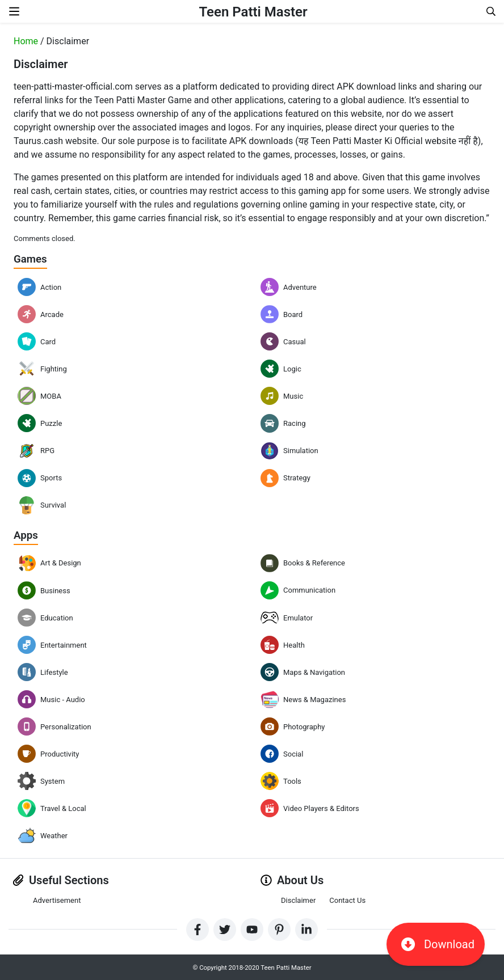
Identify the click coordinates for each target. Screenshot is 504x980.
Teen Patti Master (253, 11)
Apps (27, 534)
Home (26, 41)
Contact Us (347, 900)
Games (31, 259)
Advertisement (57, 900)
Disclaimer (298, 900)
